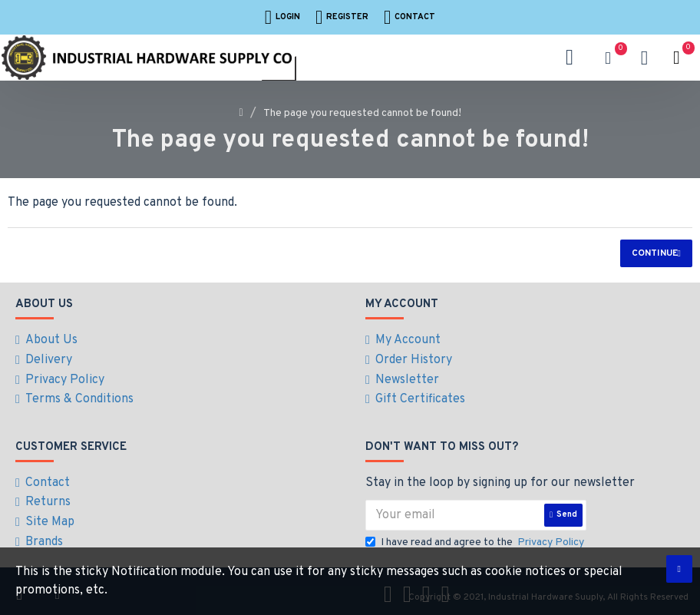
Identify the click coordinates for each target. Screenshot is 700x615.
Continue (655, 253)
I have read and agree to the (476, 537)
